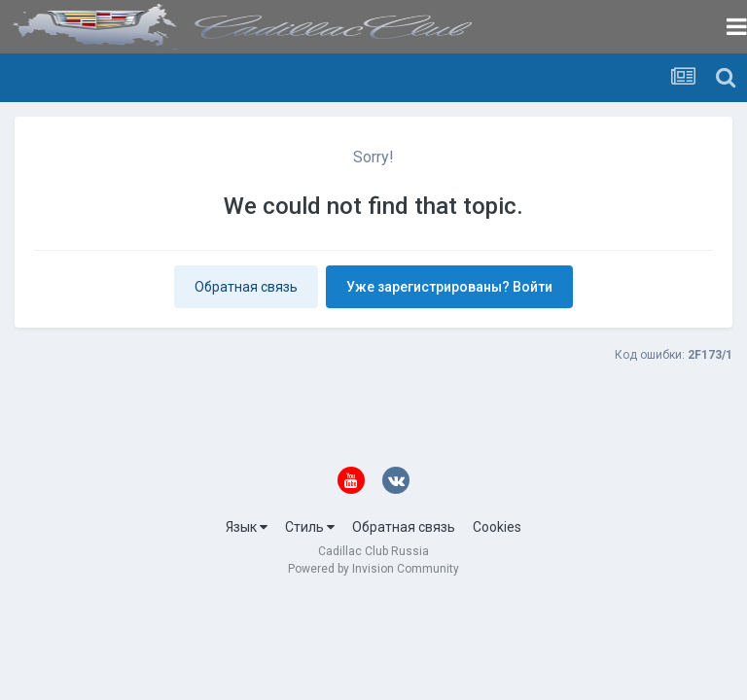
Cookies (497, 527)
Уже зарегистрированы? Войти (449, 287)
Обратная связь (246, 287)
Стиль (310, 527)
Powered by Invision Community (373, 569)
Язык (247, 527)
